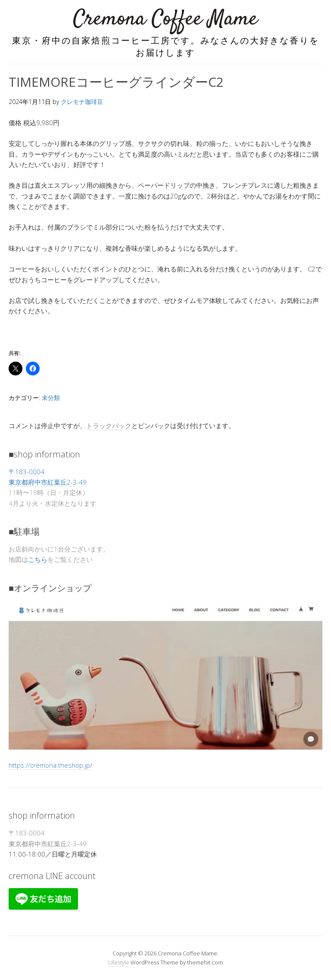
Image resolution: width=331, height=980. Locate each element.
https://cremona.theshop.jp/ (50, 765)
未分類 (51, 398)
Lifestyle (119, 962)
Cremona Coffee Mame (165, 19)
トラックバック (109, 425)
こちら (38, 559)
